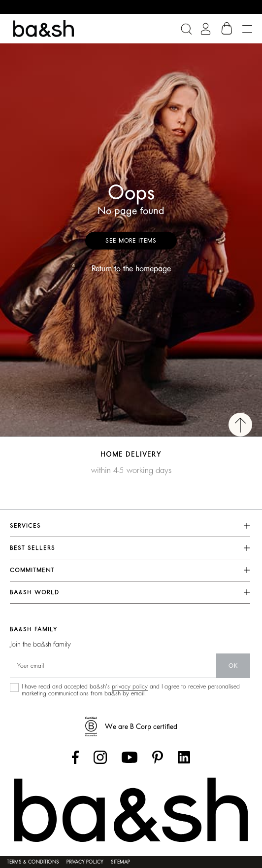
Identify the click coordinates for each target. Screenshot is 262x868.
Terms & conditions (33, 862)
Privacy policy (85, 862)
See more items (131, 241)
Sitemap (120, 862)
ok (233, 666)
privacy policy (130, 687)
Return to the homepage (131, 269)
